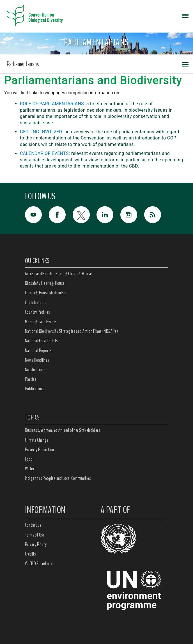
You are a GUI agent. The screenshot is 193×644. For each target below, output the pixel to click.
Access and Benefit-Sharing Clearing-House (58, 274)
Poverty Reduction (40, 450)
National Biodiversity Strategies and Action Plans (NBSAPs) (71, 331)
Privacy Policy (36, 544)
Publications (35, 389)
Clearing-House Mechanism (46, 293)
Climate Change (37, 440)
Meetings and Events (41, 322)
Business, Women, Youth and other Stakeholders (63, 430)
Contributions (36, 302)
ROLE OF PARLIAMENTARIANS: (52, 104)
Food (29, 459)
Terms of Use (35, 535)
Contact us (33, 525)
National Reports (38, 350)
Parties (31, 379)
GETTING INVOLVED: (42, 132)
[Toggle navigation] (185, 15)
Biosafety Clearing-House (45, 283)
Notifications (35, 370)
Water (30, 469)
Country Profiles (37, 312)
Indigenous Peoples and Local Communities (58, 478)
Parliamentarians (23, 64)
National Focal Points (41, 341)
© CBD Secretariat (39, 563)
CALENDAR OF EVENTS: (45, 153)
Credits (31, 554)
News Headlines (37, 360)
